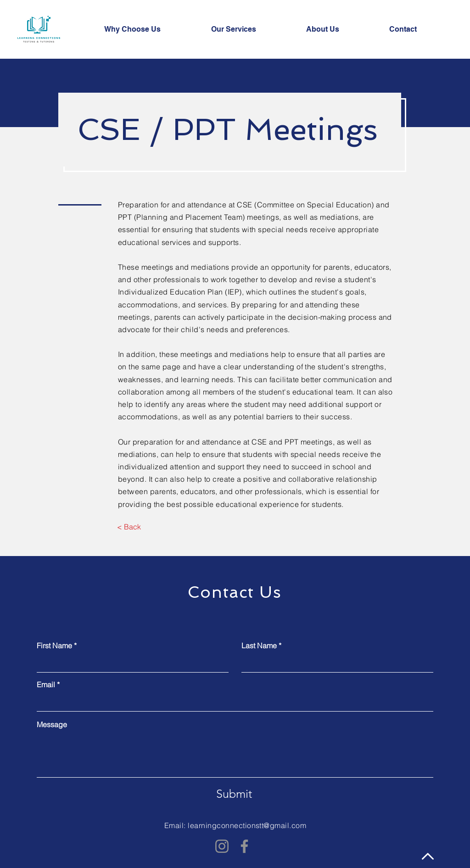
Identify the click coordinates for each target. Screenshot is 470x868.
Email (46, 684)
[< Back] (129, 527)
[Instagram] (222, 846)
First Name (54, 645)
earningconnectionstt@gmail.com (248, 825)
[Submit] (234, 794)
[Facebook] (244, 846)
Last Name (259, 645)
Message (52, 724)
